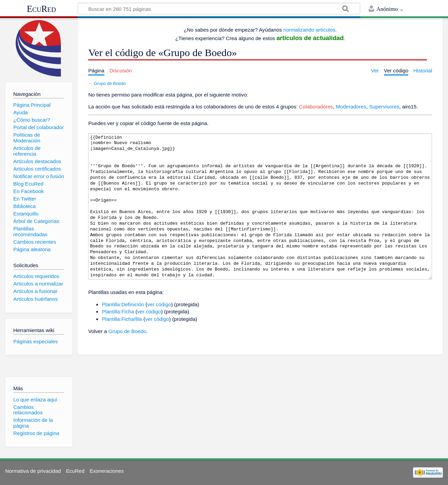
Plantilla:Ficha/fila (122, 319)
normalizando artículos (309, 30)
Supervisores (384, 107)
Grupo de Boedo (110, 83)
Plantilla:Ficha (118, 311)
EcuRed (42, 9)
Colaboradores (316, 107)
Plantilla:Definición (123, 304)
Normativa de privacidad (33, 471)
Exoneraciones (106, 471)
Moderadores (351, 107)
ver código (159, 304)
